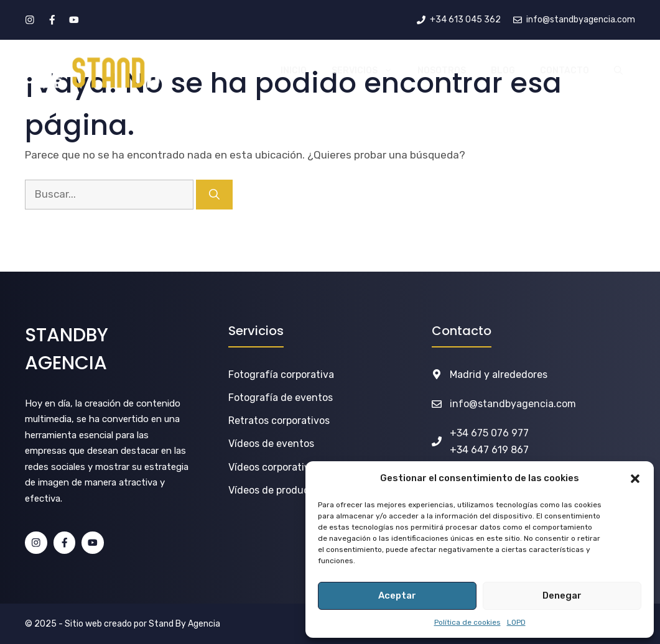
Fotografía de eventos (281, 398)
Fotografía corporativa (281, 375)
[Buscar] (214, 195)
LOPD (516, 622)
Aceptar (397, 596)
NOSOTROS (442, 71)
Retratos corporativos (279, 421)
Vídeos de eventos (271, 444)
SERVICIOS (368, 71)
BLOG (503, 71)
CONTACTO (565, 71)
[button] (635, 479)
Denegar (562, 596)
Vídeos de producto (274, 490)
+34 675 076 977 (489, 433)
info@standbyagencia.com (513, 404)
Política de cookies (467, 622)
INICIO (294, 71)
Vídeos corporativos (274, 467)
